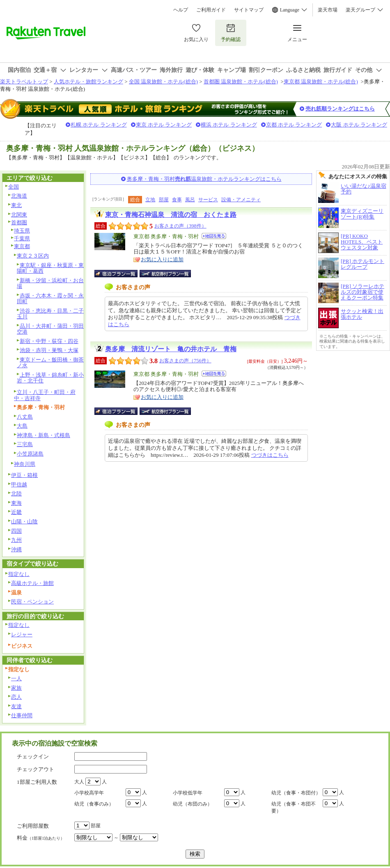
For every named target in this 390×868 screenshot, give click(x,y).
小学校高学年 (89, 793)
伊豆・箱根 (24, 475)
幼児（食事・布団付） (296, 793)
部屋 (164, 200)
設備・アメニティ (241, 200)
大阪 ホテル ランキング (359, 125)
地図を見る (214, 236)
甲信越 (19, 485)
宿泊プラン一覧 (120, 274)
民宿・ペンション (32, 602)
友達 (16, 706)
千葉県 (22, 238)
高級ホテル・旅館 (32, 583)
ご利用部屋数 (33, 826)
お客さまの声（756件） (185, 361)
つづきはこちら (270, 455)
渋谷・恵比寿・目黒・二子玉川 (50, 314)
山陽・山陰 (24, 521)
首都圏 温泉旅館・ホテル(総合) (241, 82)
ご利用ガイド (211, 10)
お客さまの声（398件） (180, 226)
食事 (177, 200)
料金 (41, 838)
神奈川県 (25, 464)
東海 (16, 503)
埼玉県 (22, 231)
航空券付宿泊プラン (165, 274)
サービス (208, 200)
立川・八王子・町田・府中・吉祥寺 (45, 395)
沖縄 (16, 549)
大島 (22, 426)
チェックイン (33, 756)
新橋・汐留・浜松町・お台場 (50, 283)
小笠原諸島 (30, 454)
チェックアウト (36, 769)
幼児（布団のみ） (193, 804)
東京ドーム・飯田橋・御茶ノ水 (50, 363)
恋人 (16, 697)
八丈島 (25, 417)
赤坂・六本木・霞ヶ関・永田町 (50, 299)
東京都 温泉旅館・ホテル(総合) (321, 82)
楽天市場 (328, 10)
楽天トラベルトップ (24, 82)
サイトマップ (249, 10)
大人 (79, 782)
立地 (150, 200)
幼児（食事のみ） (94, 804)
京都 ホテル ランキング (294, 125)
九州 (16, 540)
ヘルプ (181, 10)
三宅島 (25, 444)
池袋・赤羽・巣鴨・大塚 (49, 350)
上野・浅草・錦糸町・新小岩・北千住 (50, 378)
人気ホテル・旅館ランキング (88, 82)
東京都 (22, 246)
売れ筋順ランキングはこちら (340, 109)
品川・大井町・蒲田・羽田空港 (50, 329)
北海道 (19, 196)
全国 (14, 187)
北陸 (16, 494)
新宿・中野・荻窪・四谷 (49, 341)
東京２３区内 (33, 256)
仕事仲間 (22, 715)
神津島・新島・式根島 (44, 435)
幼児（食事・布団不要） (294, 807)
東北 (16, 205)
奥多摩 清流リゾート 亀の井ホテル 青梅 (171, 349)
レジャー (22, 634)
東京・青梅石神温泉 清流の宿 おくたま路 (171, 215)
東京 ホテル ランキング (164, 125)
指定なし (19, 574)
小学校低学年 (188, 793)
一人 (16, 678)
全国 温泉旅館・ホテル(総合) (163, 82)
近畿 (16, 512)
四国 (16, 531)
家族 (16, 688)
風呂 (190, 200)
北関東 (19, 215)
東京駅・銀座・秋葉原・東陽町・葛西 (50, 268)
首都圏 (19, 222)
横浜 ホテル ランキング (229, 125)
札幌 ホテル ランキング (99, 125)
